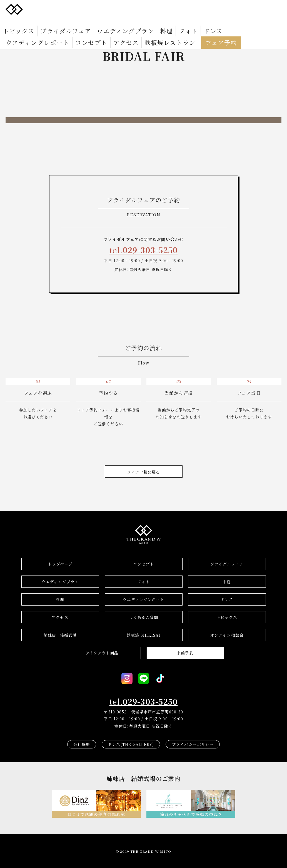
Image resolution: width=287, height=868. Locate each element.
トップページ (60, 564)
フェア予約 (60, 29)
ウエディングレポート (184, 21)
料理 (116, 21)
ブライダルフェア (46, 21)
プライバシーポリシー (193, 744)
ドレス (150, 21)
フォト (132, 21)
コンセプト (221, 21)
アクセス (245, 21)
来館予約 (185, 653)
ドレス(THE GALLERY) (131, 744)
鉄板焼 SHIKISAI (143, 635)
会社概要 (82, 744)
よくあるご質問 (144, 617)
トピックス (13, 21)
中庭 (227, 582)
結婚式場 (60, 635)
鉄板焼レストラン (23, 29)
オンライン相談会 (227, 635)
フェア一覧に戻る (144, 472)
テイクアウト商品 (102, 653)
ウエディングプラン (87, 21)
